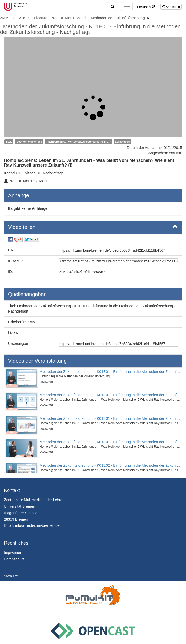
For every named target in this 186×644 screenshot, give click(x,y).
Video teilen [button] (93, 227)
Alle (23, 18)
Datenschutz (14, 559)
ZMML (6, 18)
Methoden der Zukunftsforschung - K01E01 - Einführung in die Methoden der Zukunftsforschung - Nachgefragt (90, 29)
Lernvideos (123, 142)
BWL (9, 142)
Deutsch (146, 7)
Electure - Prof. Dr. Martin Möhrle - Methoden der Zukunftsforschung (90, 18)
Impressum (13, 552)
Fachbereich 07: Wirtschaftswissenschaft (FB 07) (78, 142)
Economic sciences (29, 142)
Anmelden (171, 7)
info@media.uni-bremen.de (37, 525)
